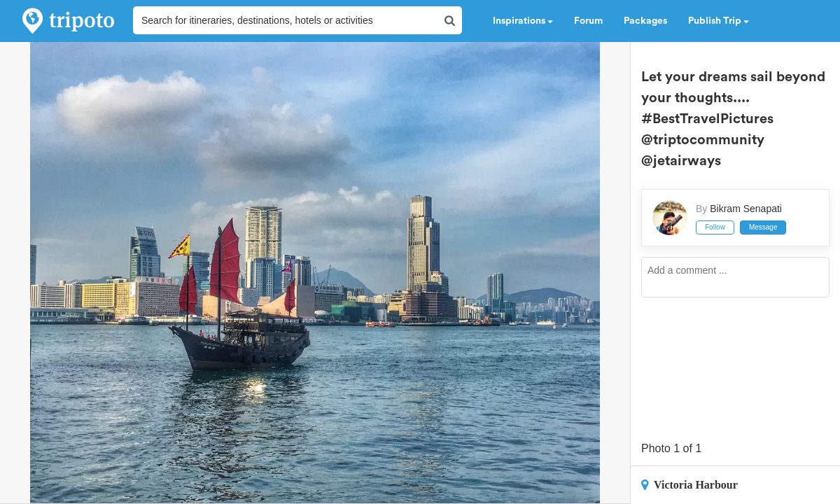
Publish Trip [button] (719, 21)
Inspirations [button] (523, 21)
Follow (715, 227)
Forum (588, 21)
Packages (645, 21)
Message (763, 227)
